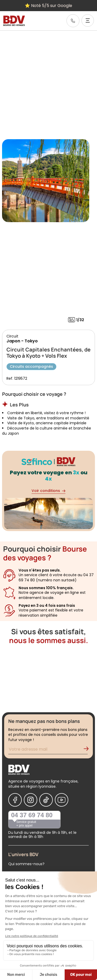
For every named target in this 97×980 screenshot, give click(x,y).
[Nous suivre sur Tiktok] (46, 800)
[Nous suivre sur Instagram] (31, 800)
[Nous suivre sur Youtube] (62, 800)
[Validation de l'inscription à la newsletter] (88, 750)
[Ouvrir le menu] (88, 20)
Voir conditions (48, 491)
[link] (73, 21)
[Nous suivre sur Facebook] (15, 800)
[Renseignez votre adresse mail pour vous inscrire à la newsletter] (48, 750)
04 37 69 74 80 (32, 815)
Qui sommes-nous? (26, 864)
